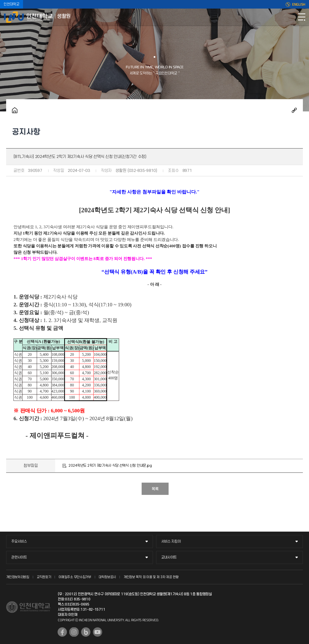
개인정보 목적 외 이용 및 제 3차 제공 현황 (151, 577)
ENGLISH (299, 4)
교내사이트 (169, 557)
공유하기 (294, 110)
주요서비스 (19, 542)
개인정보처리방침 (18, 577)
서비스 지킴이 (171, 542)
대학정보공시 (107, 577)
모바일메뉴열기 (302, 17)
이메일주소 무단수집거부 (75, 577)
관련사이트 (19, 557)
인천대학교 (12, 4)
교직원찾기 (44, 577)
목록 (155, 489)
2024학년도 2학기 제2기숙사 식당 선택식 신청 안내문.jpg (110, 466)
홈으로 (15, 110)
